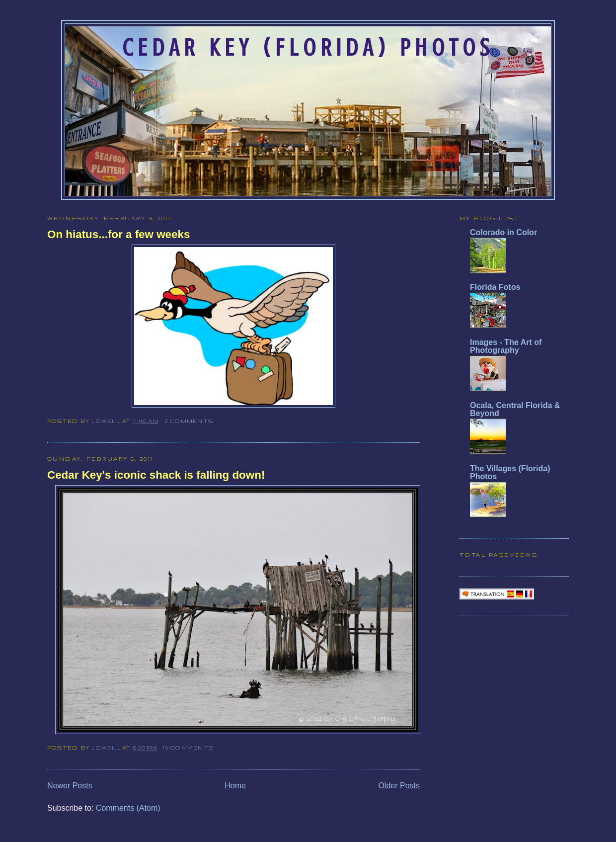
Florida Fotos (495, 287)
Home (235, 786)
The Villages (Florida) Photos (510, 472)
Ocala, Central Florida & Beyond (515, 409)
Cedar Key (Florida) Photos (308, 48)
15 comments (188, 748)
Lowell (107, 421)
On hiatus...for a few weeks (118, 234)
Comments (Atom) (128, 808)
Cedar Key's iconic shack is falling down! (156, 475)
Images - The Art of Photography (506, 346)
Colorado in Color (503, 232)
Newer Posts (70, 786)
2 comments (189, 421)
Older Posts (399, 786)
